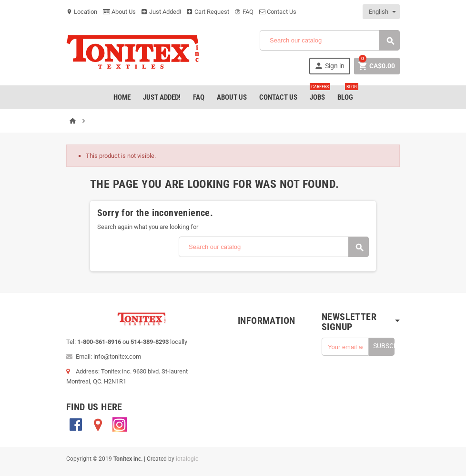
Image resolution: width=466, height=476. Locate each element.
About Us (119, 12)
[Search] (330, 40)
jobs (319, 93)
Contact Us (278, 12)
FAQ (244, 12)
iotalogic (187, 459)
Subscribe (384, 346)
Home (122, 97)
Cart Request (208, 12)
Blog (347, 93)
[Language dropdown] (382, 12)
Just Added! (161, 12)
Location (82, 12)
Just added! (162, 97)
